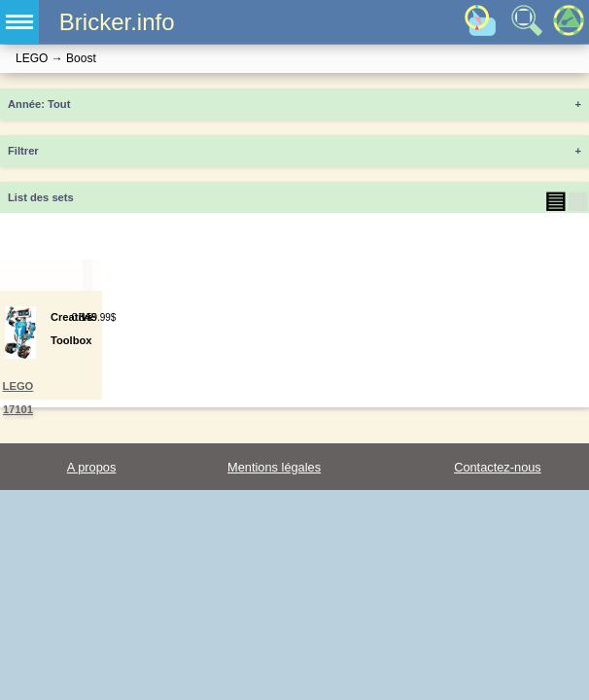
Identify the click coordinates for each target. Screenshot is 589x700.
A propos (92, 467)
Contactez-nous (498, 467)
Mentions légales (274, 467)
